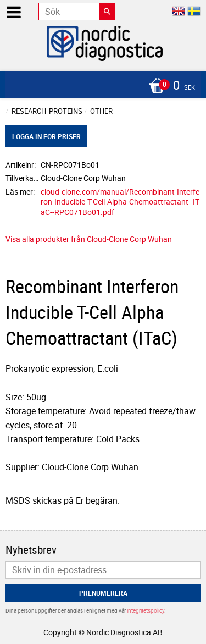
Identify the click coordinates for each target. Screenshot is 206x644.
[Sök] (107, 12)
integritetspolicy (146, 610)
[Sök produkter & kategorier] (77, 12)
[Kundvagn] (100, 86)
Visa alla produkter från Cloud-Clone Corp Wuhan (89, 239)
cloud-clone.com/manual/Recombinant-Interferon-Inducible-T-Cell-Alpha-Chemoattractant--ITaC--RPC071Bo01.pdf (120, 202)
